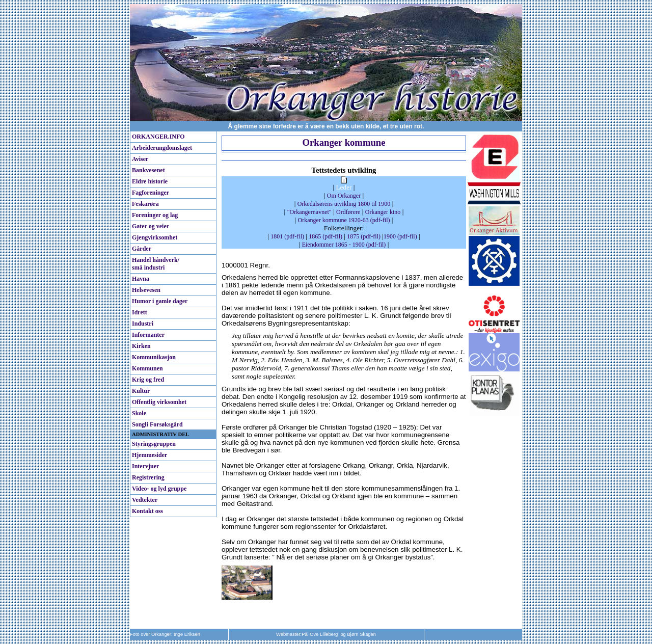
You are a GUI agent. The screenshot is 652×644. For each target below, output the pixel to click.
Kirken (141, 346)
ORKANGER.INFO (158, 137)
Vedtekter (145, 500)
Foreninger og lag (155, 215)
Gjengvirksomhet (155, 237)
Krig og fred (148, 380)
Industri (143, 324)
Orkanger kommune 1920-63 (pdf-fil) (344, 220)
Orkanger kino (383, 212)
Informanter (148, 335)
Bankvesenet (148, 170)
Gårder (142, 249)
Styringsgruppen (154, 444)
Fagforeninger (151, 193)
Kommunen (147, 368)
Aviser (140, 159)
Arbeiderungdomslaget (162, 148)
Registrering (148, 477)
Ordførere (348, 212)
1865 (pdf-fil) (325, 236)
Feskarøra (145, 204)
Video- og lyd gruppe (159, 489)
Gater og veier (151, 226)
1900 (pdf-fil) (400, 236)
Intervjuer (145, 466)
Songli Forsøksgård (157, 424)
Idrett (140, 312)
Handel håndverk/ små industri (156, 264)
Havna (141, 279)
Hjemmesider (150, 455)
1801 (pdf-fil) (287, 236)
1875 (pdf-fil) (364, 236)
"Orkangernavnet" (309, 212)
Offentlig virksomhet (159, 402)
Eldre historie (150, 181)
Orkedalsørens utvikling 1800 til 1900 (344, 204)
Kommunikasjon (154, 357)
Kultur (141, 391)
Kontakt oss (147, 511)
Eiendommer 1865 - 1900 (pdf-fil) (344, 245)
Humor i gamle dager (160, 301)
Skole (139, 413)
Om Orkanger (344, 196)
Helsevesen (146, 290)
